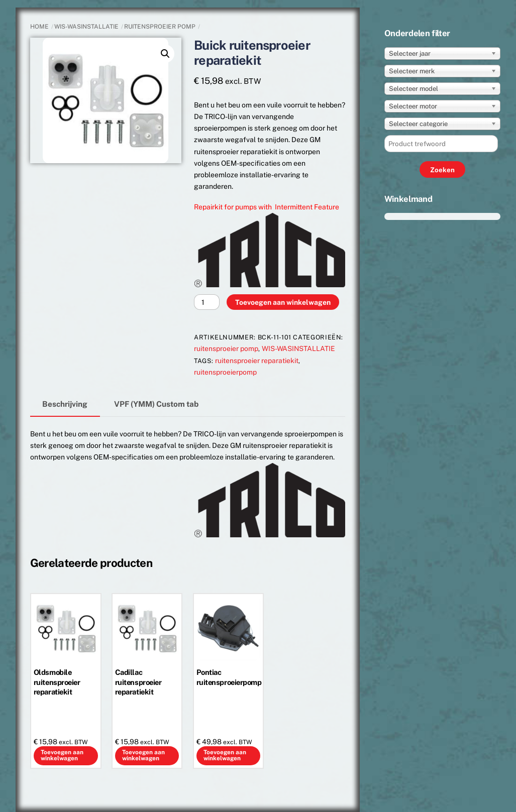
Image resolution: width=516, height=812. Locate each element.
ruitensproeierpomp (225, 372)
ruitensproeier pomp (160, 27)
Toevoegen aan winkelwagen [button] (62, 755)
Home (39, 27)
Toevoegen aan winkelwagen (283, 302)
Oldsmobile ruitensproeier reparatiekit (57, 682)
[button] (165, 54)
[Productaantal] (207, 302)
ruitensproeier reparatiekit (257, 361)
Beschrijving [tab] (65, 404)
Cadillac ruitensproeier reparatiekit (138, 682)
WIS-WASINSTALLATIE (86, 27)
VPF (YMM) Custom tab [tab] (156, 404)
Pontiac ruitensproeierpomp (229, 677)
